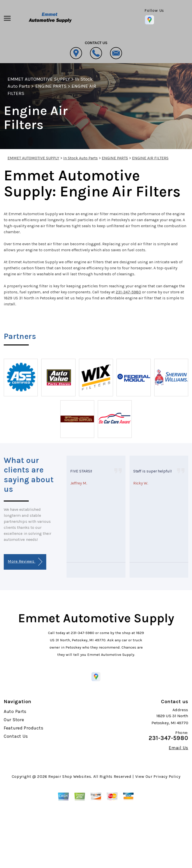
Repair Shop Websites (70, 776)
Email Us (178, 748)
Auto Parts (15, 711)
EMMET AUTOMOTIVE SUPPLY (39, 79)
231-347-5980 (128, 292)
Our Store (14, 720)
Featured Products (23, 728)
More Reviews (25, 562)
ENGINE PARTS (51, 86)
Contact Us (16, 736)
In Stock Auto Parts (80, 158)
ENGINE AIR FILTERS (150, 158)
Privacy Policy (167, 776)
